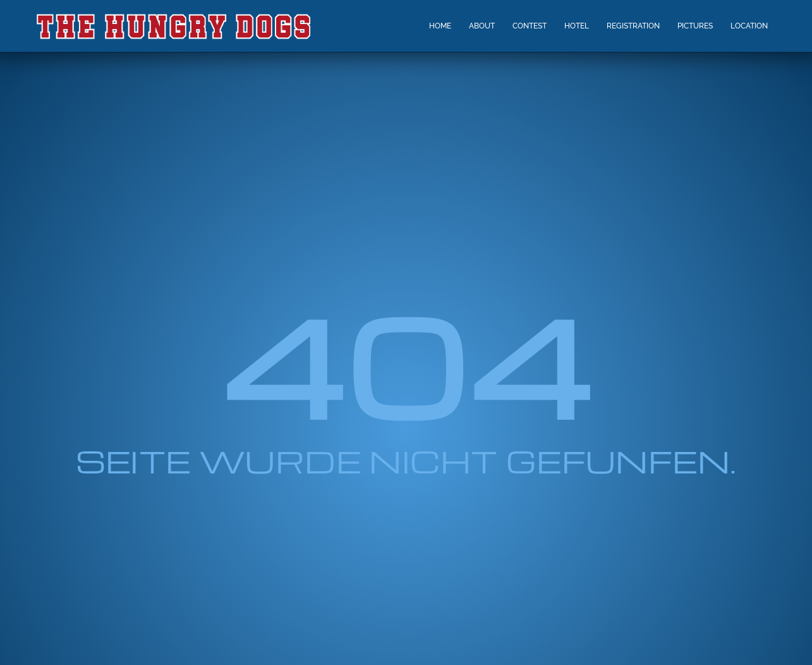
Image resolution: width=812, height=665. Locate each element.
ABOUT (482, 26)
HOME (440, 26)
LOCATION (749, 26)
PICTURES (695, 26)
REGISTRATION (633, 26)
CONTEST (530, 26)
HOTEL (577, 26)
